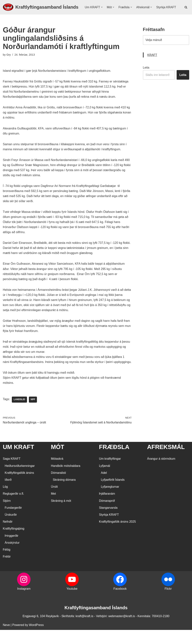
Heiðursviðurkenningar (20, 480)
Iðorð (8, 494)
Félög (7, 564)
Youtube (72, 603)
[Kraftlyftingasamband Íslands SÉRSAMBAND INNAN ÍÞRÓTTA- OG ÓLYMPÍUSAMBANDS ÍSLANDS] (41, 11)
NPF (33, 414)
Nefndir (8, 536)
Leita (146, 75)
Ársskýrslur (12, 557)
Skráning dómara (64, 494)
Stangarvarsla (108, 522)
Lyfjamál (105, 480)
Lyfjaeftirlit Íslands (113, 494)
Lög (5, 501)
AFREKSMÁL (166, 461)
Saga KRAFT (12, 473)
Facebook (120, 603)
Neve (6, 639)
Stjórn (7, 515)
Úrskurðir (11, 529)
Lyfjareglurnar (110, 501)
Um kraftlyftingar (110, 473)
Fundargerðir (13, 522)
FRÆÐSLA (114, 461)
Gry (9, 62)
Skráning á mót (61, 515)
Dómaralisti (58, 487)
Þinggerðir (12, 550)
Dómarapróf (107, 515)
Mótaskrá (57, 473)
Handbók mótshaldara (66, 480)
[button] (102, 9)
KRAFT (152, 63)
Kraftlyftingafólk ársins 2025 (117, 536)
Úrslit (54, 501)
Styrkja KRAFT (95, 14)
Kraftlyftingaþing (14, 543)
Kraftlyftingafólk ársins (19, 487)
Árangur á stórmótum (161, 473)
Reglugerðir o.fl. (13, 508)
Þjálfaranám (107, 508)
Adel (104, 487)
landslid (19, 414)
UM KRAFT (18, 461)
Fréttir (7, 571)
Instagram (24, 603)
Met (54, 508)
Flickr (168, 603)
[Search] (186, 11)
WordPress (36, 639)
